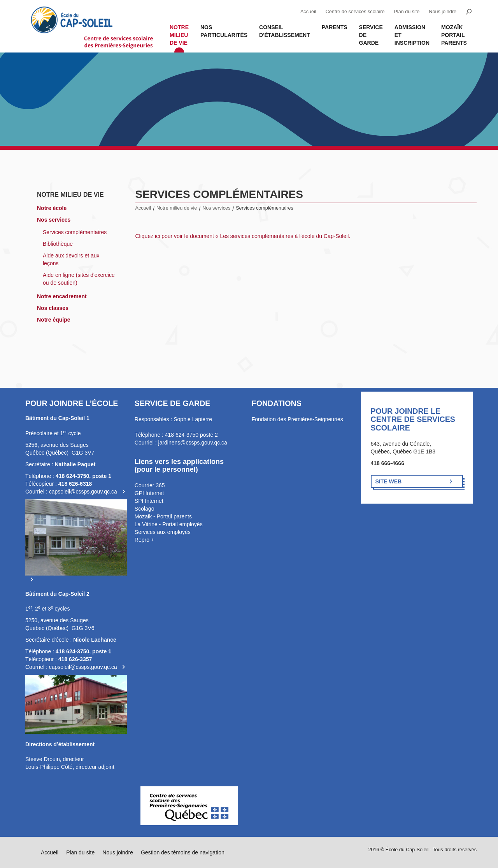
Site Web (389, 481)
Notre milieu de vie (179, 35)
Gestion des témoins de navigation (183, 852)
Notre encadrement (62, 296)
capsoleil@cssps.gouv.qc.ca (83, 492)
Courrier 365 (150, 485)
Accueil (308, 12)
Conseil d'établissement (285, 31)
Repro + (144, 540)
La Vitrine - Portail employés (169, 524)
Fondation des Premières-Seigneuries (297, 419)
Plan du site (407, 12)
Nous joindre (443, 12)
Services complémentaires (75, 232)
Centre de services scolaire (355, 12)
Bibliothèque (58, 244)
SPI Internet (149, 501)
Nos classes (53, 308)
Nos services (54, 220)
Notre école (52, 208)
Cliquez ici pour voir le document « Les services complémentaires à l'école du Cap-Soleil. (243, 236)
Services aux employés (163, 532)
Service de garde (371, 35)
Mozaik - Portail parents (163, 516)
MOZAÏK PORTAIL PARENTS (454, 35)
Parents (335, 27)
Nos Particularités (224, 31)
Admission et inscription (412, 35)
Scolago (145, 509)
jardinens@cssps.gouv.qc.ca (193, 443)
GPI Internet (149, 493)
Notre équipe (54, 320)
